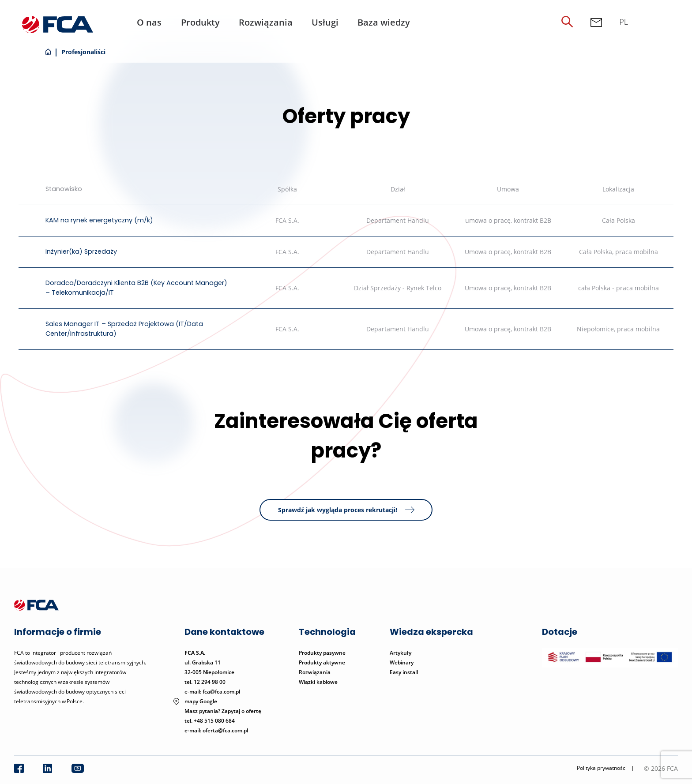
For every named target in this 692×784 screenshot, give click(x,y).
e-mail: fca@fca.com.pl (212, 692)
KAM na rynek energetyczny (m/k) (99, 220)
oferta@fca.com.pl (225, 730)
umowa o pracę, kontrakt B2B (508, 220)
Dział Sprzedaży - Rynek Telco (398, 288)
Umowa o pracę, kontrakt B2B (508, 252)
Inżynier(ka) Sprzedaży (81, 251)
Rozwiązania (266, 22)
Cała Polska (619, 220)
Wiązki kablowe (318, 682)
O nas (149, 22)
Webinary (402, 662)
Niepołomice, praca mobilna (618, 329)
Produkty (200, 22)
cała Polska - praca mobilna (619, 288)
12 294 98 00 (210, 682)
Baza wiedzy (384, 22)
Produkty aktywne (323, 662)
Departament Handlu (398, 220)
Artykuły (401, 653)
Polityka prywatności (602, 768)
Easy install (404, 672)
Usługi (325, 22)
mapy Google (201, 701)
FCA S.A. (287, 220)
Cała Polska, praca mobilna (619, 252)
